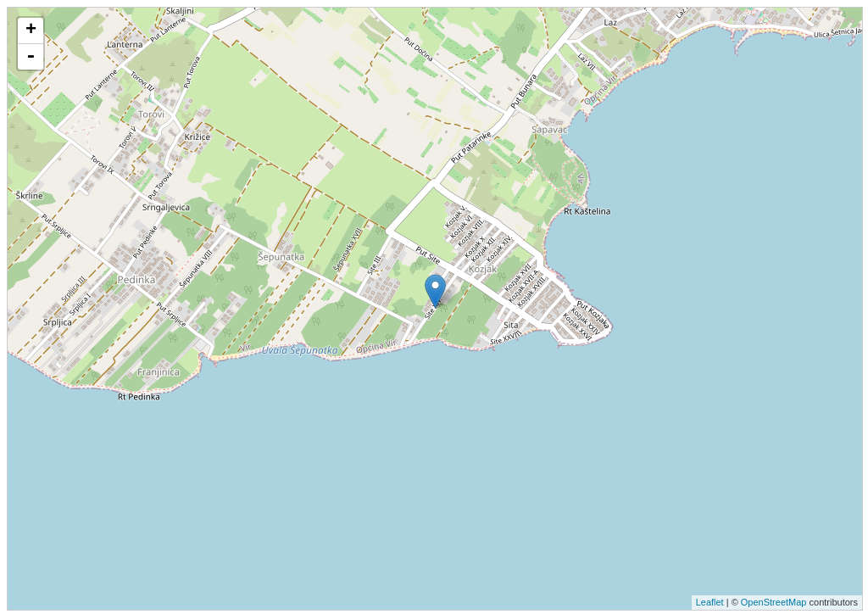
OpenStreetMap (774, 602)
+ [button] (31, 31)
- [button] (31, 57)
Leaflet (710, 602)
